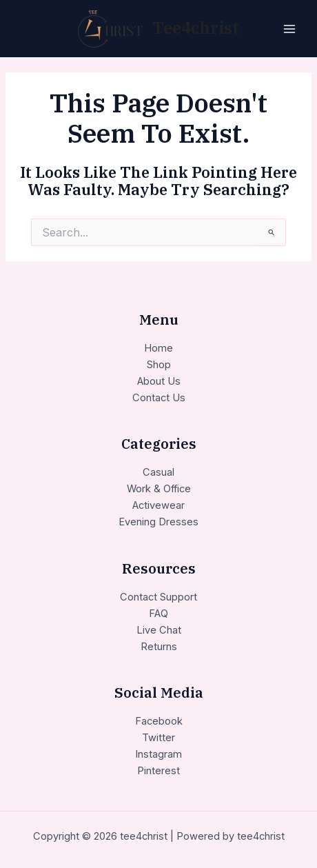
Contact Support (158, 597)
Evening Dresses (158, 522)
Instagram (158, 754)
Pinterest (158, 771)
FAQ (158, 614)
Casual (158, 472)
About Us (159, 381)
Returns (159, 647)
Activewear (158, 505)
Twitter (158, 738)
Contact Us (159, 398)
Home (158, 348)
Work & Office (159, 489)
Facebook (159, 721)
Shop (159, 365)
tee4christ (196, 28)
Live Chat (159, 630)
